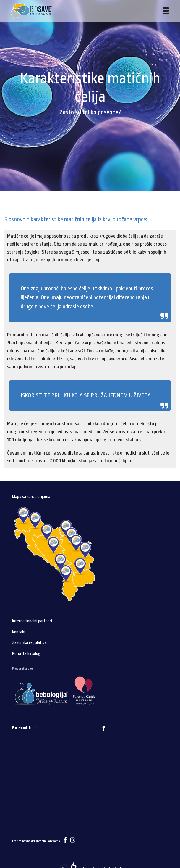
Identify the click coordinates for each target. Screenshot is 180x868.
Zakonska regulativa (29, 643)
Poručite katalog (26, 654)
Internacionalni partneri (32, 621)
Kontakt (19, 632)
